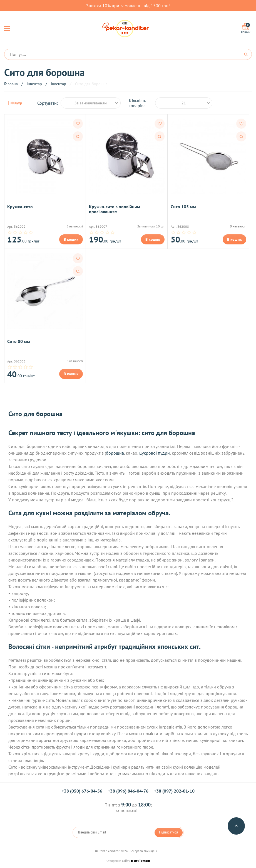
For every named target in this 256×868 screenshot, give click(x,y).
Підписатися (169, 832)
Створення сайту (128, 861)
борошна (115, 453)
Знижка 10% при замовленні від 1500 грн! (128, 6)
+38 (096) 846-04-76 (128, 791)
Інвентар (34, 84)
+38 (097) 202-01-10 (174, 791)
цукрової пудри (155, 453)
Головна (11, 84)
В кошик (71, 239)
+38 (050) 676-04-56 (82, 791)
